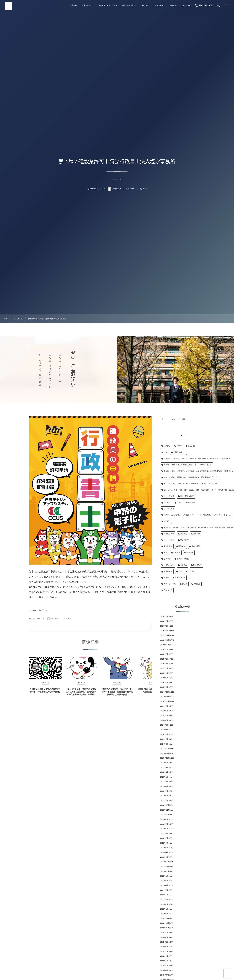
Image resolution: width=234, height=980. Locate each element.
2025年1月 (165, 687)
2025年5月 (165, 668)
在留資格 (191, 502)
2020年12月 (165, 918)
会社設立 (191, 446)
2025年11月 (165, 640)
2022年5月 (165, 838)
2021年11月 (165, 867)
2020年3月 (165, 961)
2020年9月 (165, 933)
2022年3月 (165, 848)
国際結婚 (182, 546)
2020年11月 (165, 923)
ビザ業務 (177, 553)
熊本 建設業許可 (187, 496)
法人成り (191, 571)
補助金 (166, 578)
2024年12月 (165, 692)
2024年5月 (165, 725)
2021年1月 (165, 914)
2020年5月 (165, 951)
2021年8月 (165, 881)
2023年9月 (165, 763)
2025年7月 (165, 659)
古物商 (185, 584)
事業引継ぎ (168, 546)
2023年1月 (165, 801)
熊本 (165, 452)
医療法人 (184, 565)
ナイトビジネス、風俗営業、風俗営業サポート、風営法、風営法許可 (190, 484)
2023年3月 (165, 791)
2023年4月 (165, 786)
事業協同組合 (180, 578)
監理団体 (190, 553)
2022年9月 (165, 819)
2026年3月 (165, 621)
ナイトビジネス (170, 584)
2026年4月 (165, 617)
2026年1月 (165, 631)
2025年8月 (165, 654)
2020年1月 (165, 970)
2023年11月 (165, 753)
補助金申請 (168, 571)
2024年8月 (165, 711)
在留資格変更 (169, 509)
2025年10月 (165, 645)
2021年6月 (165, 890)
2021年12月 (165, 862)
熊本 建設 (196, 546)
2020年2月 (165, 966)
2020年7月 (165, 942)
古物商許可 (168, 590)
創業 (180, 571)
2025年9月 (165, 650)
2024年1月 (165, 744)
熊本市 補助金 (183, 559)
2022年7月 (165, 829)
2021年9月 (165, 876)
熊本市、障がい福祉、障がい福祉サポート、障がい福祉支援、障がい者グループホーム (197, 515)
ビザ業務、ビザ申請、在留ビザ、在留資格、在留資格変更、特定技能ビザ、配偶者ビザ (197, 459)
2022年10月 (165, 815)
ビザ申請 (167, 559)
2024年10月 (165, 701)
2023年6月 (165, 777)
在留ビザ (167, 502)
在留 (165, 553)
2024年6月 (165, 720)
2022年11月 (165, 810)
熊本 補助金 (169, 540)
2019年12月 (165, 975)
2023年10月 (165, 758)
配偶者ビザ (184, 540)
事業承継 (197, 584)
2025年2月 (165, 683)
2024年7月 (165, 716)
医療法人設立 (169, 565)
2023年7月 (165, 772)
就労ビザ (167, 521)
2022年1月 (165, 857)
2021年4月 (165, 900)
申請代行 (184, 534)
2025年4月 (165, 673)
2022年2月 (165, 852)
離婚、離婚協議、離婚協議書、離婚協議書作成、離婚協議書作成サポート (192, 477)
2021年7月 (165, 885)
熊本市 (179, 446)
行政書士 (167, 446)
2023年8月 (165, 768)
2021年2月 (165, 909)
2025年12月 (165, 635)
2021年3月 (165, 904)
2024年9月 (165, 706)
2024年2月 (165, 739)
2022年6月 (165, 834)
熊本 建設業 (169, 496)
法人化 (179, 502)
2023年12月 (165, 749)
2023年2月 (165, 796)
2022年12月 (165, 805)
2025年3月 (165, 678)
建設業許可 (197, 565)
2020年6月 (165, 947)
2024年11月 (165, 697)
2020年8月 (165, 937)
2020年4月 (165, 956)
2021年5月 (165, 895)
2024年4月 (165, 730)
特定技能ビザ (169, 534)
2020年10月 (165, 928)
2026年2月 (165, 626)
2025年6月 (165, 664)
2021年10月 (165, 871)
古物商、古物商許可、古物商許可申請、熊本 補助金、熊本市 (188, 465)
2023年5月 (165, 782)
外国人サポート (179, 452)
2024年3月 (165, 734)
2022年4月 (165, 843)
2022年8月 (165, 824)
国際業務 (197, 534)
